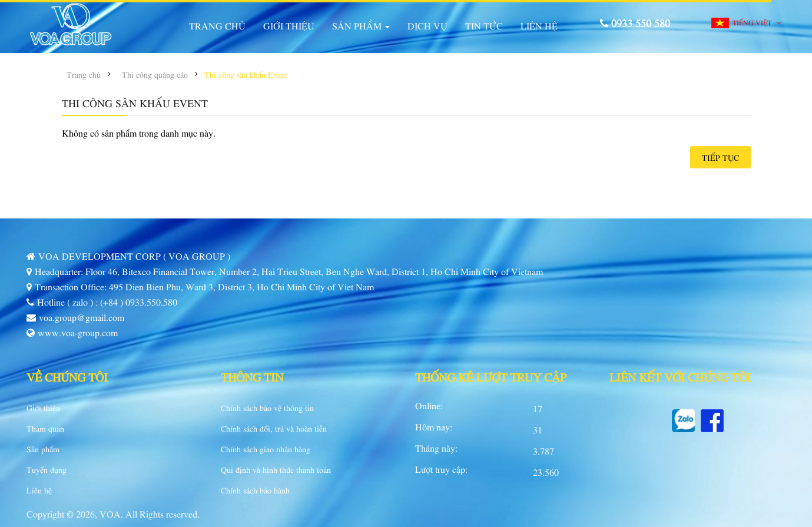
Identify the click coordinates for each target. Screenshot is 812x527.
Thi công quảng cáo (155, 74)
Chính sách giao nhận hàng (266, 449)
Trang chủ (84, 74)
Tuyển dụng (47, 469)
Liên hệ (39, 490)
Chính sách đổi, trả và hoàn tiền (274, 428)
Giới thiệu (43, 407)
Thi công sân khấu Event (246, 74)
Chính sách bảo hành (255, 490)
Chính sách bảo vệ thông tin (267, 407)
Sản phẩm (43, 449)
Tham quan (45, 428)
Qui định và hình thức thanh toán (276, 469)
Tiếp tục (720, 157)
